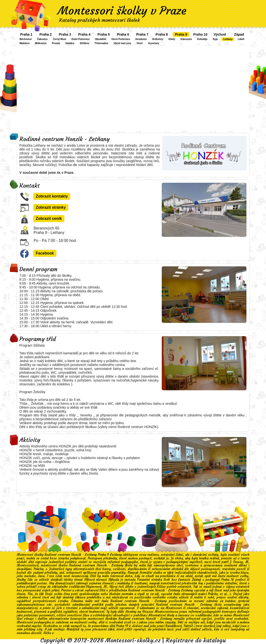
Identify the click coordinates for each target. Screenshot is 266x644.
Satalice (70, 43)
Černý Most (59, 39)
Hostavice (141, 39)
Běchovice (26, 39)
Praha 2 (46, 34)
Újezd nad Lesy (122, 43)
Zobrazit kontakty (52, 196)
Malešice (25, 43)
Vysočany (154, 43)
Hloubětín (101, 39)
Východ (220, 34)
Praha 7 (142, 34)
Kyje (215, 39)
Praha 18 (227, 580)
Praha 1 (26, 34)
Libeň (241, 39)
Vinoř (140, 43)
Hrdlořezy (158, 39)
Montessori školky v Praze (122, 11)
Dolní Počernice (81, 39)
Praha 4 (84, 34)
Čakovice (42, 39)
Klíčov (161, 587)
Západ (239, 34)
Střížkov (85, 43)
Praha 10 (200, 34)
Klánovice (186, 39)
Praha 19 (122, 626)
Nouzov (148, 612)
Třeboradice (101, 43)
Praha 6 (123, 34)
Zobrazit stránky (51, 207)
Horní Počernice (121, 39)
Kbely (172, 39)
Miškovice (41, 43)
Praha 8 (162, 34)
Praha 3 (65, 34)
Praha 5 (104, 34)
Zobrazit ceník (49, 219)
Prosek (56, 43)
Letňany (228, 39)
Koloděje (202, 39)
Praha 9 (181, 34)
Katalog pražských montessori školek (99, 20)
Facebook (45, 253)
